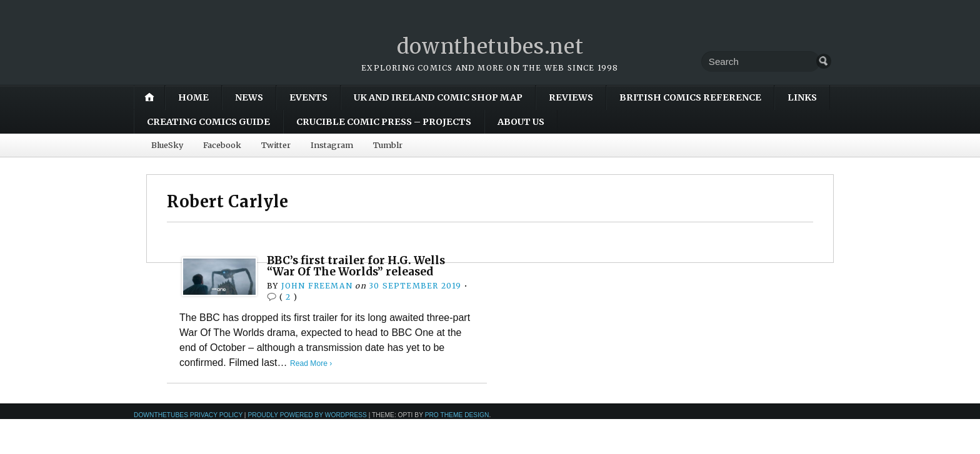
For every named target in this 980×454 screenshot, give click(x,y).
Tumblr (388, 145)
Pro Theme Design (457, 415)
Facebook (222, 145)
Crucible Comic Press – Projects (384, 122)
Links (802, 97)
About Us (521, 122)
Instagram (332, 145)
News (249, 97)
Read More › (312, 363)
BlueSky (167, 145)
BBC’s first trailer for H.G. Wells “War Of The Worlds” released (361, 266)
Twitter (276, 145)
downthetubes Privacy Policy (188, 415)
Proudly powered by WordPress (307, 415)
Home (193, 97)
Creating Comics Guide (208, 122)
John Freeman (317, 286)
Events (308, 97)
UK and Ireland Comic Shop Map (438, 97)
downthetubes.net (490, 46)
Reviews (571, 97)
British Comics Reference (690, 97)
